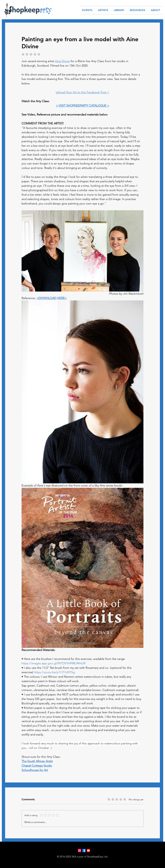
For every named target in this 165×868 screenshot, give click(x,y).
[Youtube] (88, 851)
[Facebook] (84, 851)
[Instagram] (80, 851)
